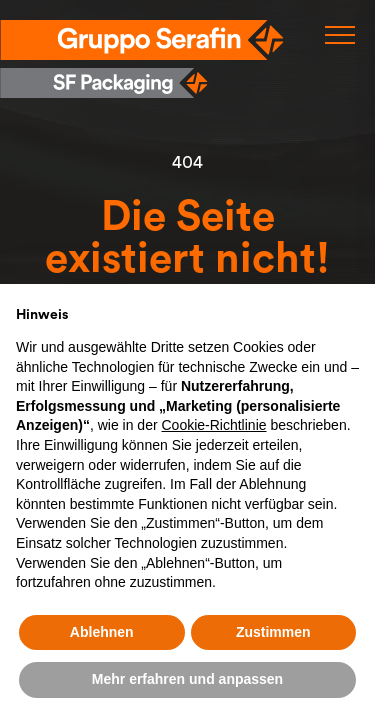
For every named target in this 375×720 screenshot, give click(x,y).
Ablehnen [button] (102, 632)
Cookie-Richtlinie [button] (213, 425)
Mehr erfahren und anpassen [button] (187, 679)
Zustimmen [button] (273, 632)
